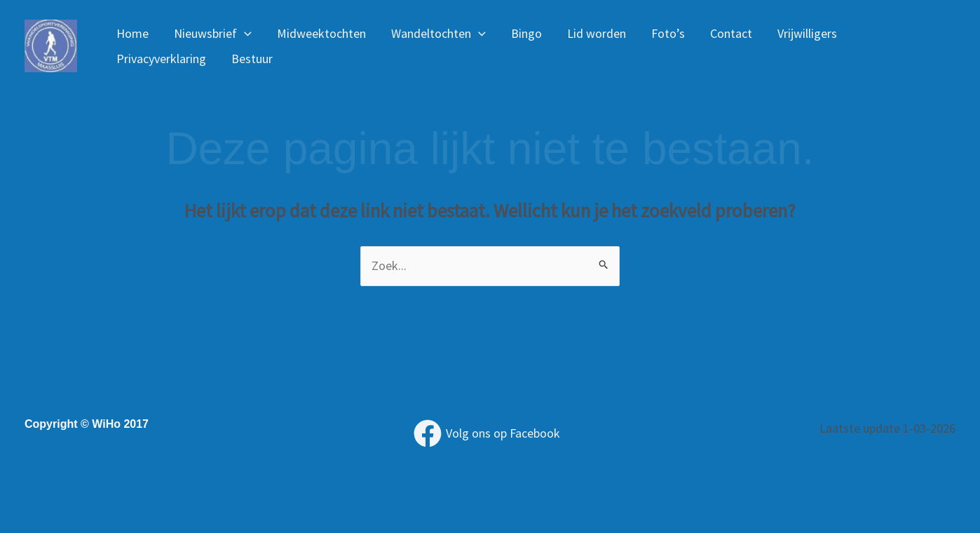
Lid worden (597, 33)
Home (132, 33)
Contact (731, 33)
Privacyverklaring (161, 59)
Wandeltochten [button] (438, 34)
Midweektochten (321, 33)
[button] (244, 34)
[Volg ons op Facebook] (487, 433)
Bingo (526, 33)
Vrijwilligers (807, 33)
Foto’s (668, 33)
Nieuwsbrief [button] (213, 34)
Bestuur (252, 59)
